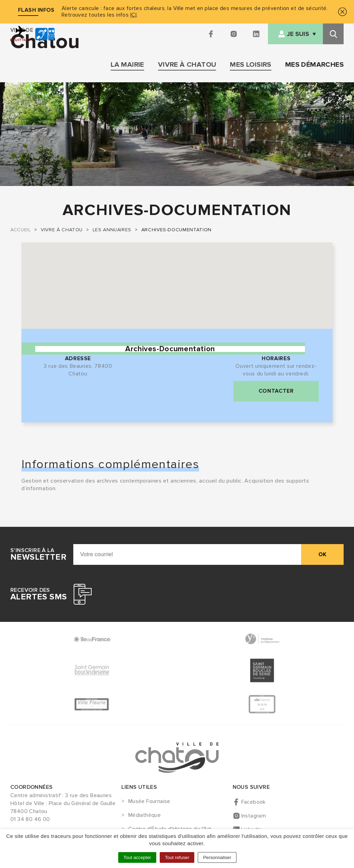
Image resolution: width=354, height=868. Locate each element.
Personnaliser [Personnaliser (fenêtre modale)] (217, 857)
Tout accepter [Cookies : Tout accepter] (137, 857)
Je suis (298, 34)
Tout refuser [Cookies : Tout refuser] (177, 857)
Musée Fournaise (149, 802)
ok (322, 554)
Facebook (254, 802)
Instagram (254, 816)
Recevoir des (39, 594)
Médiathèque (145, 815)
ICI (133, 15)
